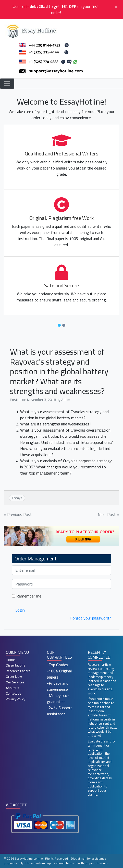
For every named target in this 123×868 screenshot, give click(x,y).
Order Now (14, 677)
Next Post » (108, 514)
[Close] (116, 6)
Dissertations (15, 665)
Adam (66, 399)
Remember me (27, 596)
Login (20, 610)
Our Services (15, 682)
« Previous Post (18, 514)
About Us (12, 688)
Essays (17, 498)
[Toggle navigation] (7, 84)
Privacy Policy (16, 699)
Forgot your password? (91, 618)
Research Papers (18, 671)
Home (10, 660)
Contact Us (14, 693)
